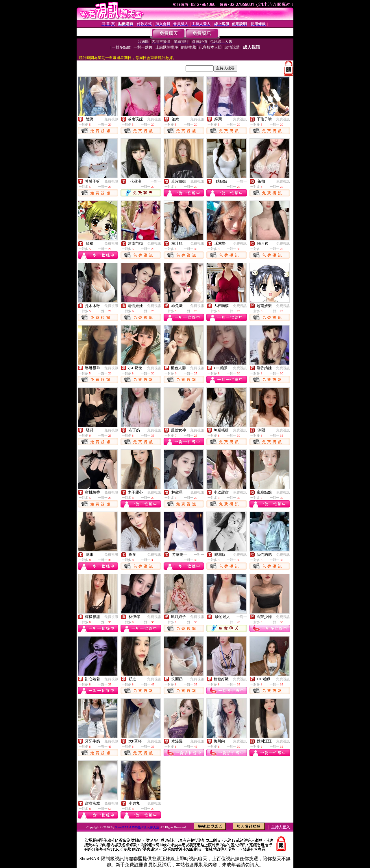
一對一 (156, 181)
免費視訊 (111, 119)
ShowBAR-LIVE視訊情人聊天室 (138, 827)
